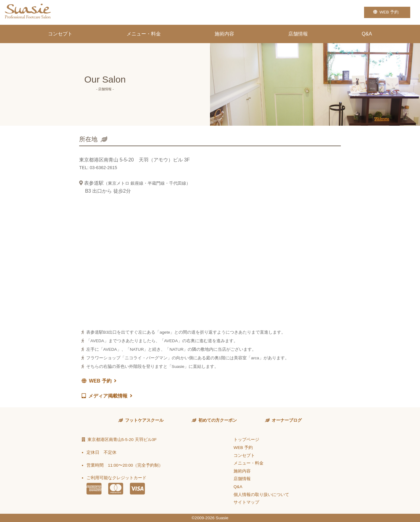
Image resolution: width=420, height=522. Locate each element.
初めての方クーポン (218, 420)
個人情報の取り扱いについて (261, 495)
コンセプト (60, 34)
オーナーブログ (287, 420)
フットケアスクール (144, 420)
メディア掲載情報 (107, 396)
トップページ (246, 440)
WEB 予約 (387, 12)
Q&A (367, 34)
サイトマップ (246, 502)
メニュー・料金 (144, 34)
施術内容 (224, 34)
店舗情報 (298, 34)
